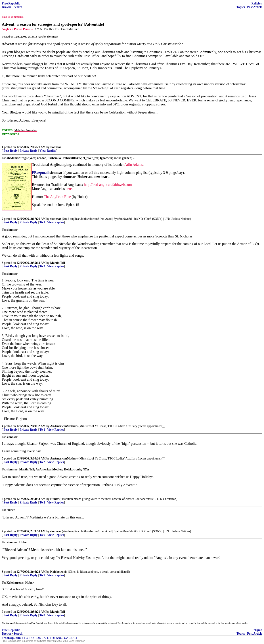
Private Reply (29, 151)
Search (18, 7)
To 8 (42, 615)
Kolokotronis (59, 572)
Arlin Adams (134, 165)
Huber (54, 499)
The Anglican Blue (57, 197)
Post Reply (10, 151)
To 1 (42, 222)
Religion (257, 3)
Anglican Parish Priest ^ (17, 29)
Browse (7, 7)
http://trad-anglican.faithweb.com (108, 185)
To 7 (42, 575)
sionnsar (56, 147)
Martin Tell (58, 263)
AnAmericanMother (64, 426)
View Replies (48, 151)
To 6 (42, 535)
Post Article (255, 7)
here (69, 189)
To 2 (42, 266)
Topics (241, 7)
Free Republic (11, 3)
